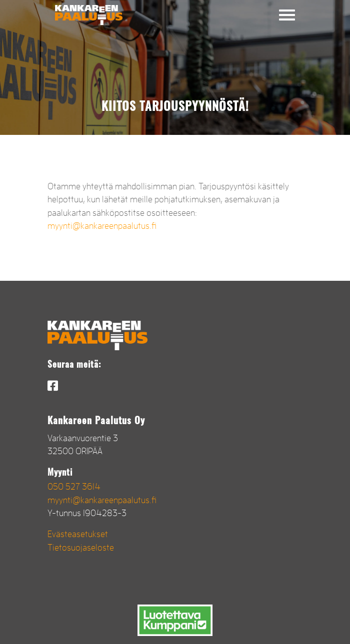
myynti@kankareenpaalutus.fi (102, 226)
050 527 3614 (74, 487)
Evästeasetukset (78, 534)
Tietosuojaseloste (81, 548)
